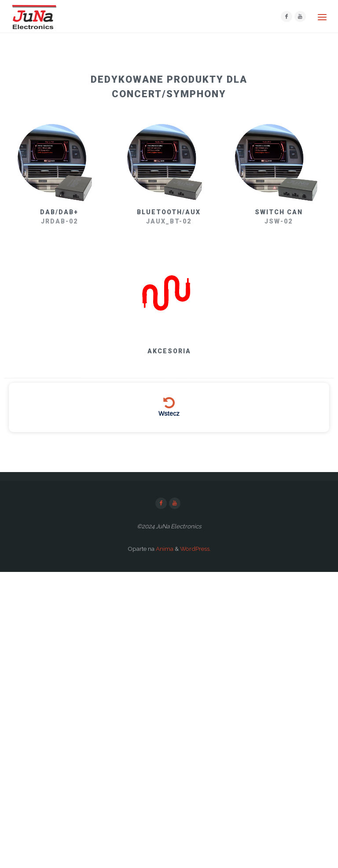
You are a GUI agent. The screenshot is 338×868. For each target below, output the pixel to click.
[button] (169, 86)
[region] (169, 251)
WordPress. (195, 549)
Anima (164, 549)
